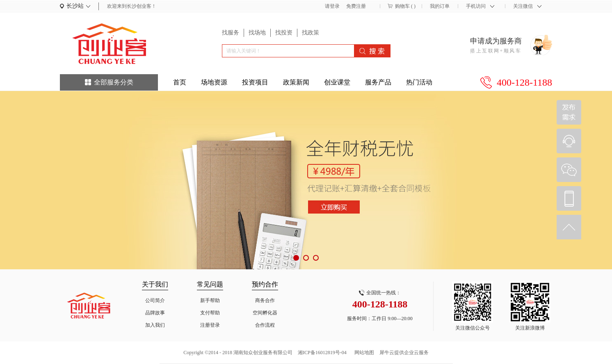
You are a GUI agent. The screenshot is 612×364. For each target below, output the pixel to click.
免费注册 (356, 6)
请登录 (332, 6)
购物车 (402, 6)
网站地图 (363, 353)
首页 (180, 82)
